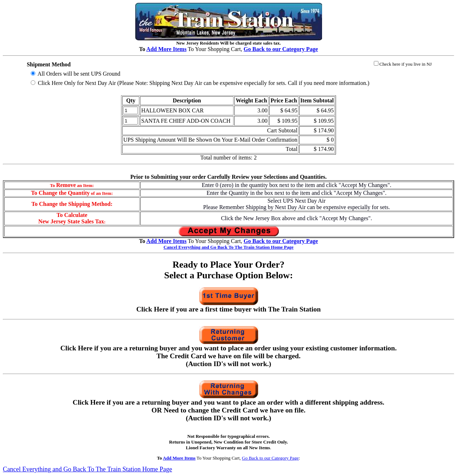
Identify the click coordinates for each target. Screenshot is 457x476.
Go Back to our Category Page (270, 458)
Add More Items (167, 49)
